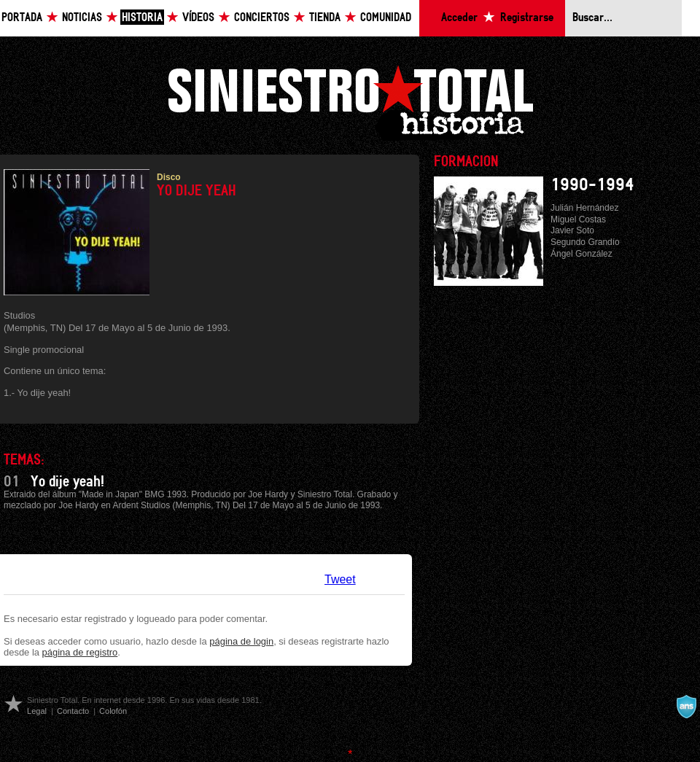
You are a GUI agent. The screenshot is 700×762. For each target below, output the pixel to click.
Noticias (82, 18)
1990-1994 (592, 185)
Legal (37, 711)
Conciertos (262, 18)
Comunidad (386, 18)
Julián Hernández (584, 208)
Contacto (73, 711)
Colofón (113, 711)
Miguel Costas (578, 219)
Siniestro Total (350, 101)
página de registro (80, 652)
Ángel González (582, 254)
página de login (241, 641)
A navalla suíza (686, 707)
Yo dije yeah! (67, 482)
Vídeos (198, 18)
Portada (22, 18)
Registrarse (527, 18)
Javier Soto (572, 230)
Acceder (459, 18)
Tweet (340, 579)
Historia (142, 18)
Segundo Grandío (585, 242)
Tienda (325, 18)
